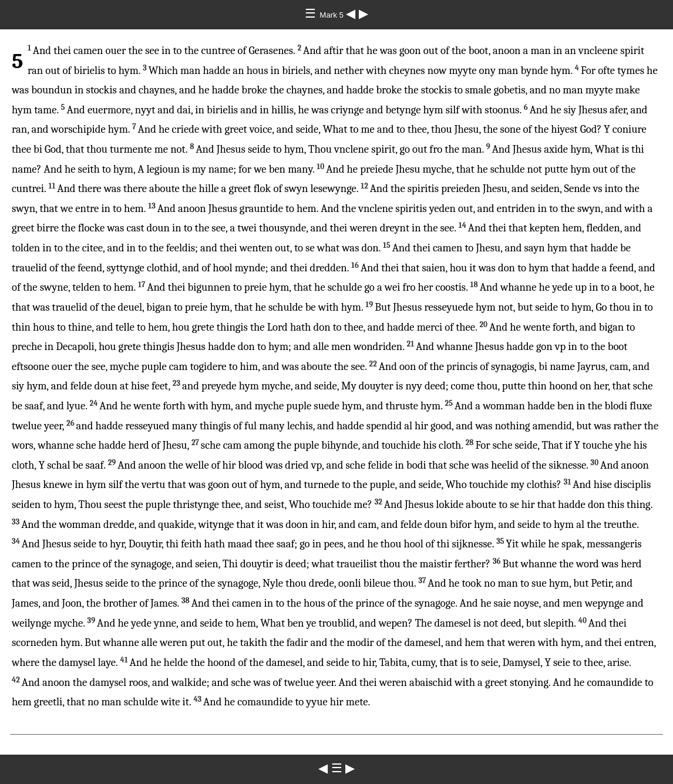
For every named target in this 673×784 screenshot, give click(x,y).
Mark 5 (332, 15)
